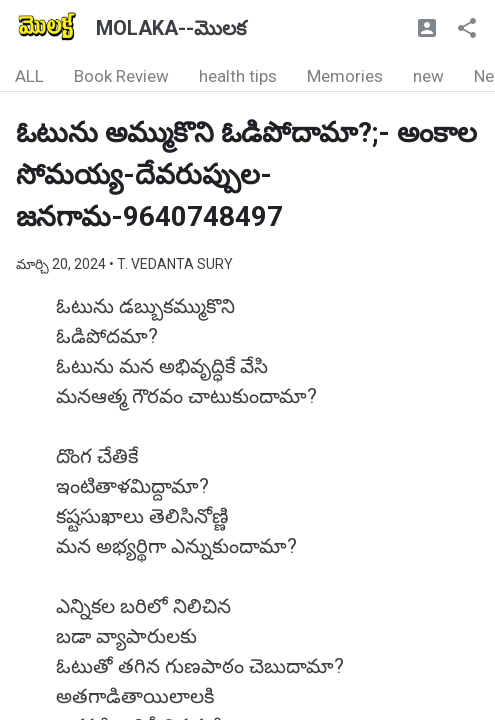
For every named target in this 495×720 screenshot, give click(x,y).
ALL (29, 76)
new (428, 76)
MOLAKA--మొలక (171, 28)
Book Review (121, 76)
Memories (345, 76)
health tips (238, 76)
